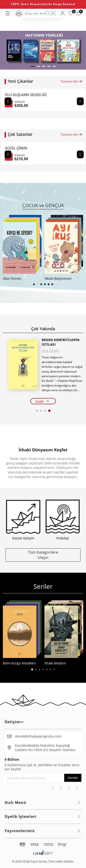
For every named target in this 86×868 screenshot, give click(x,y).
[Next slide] (80, 101)
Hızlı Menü (43, 803)
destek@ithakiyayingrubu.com (38, 736)
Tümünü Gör (71, 81)
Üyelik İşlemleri (43, 817)
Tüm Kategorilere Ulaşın (43, 555)
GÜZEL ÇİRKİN (16, 148)
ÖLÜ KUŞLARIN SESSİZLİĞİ (26, 95)
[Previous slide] (8, 101)
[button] (33, 66)
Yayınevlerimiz (43, 831)
